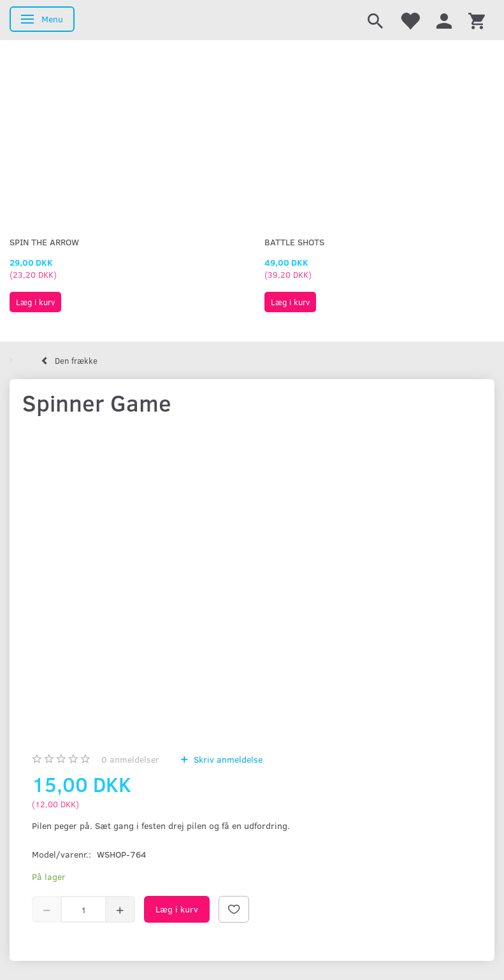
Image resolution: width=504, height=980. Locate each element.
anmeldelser (130, 759)
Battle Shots (294, 242)
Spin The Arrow (44, 242)
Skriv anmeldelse (227, 759)
